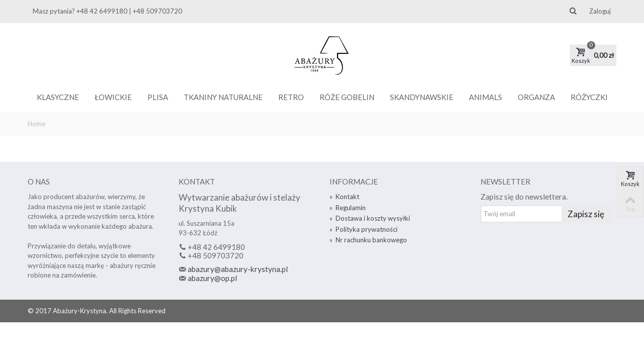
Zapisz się (586, 214)
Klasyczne (58, 97)
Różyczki (589, 97)
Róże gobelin (347, 97)
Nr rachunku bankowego (368, 240)
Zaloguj (600, 11)
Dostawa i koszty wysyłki (370, 218)
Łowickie (113, 97)
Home (36, 124)
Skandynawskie (422, 97)
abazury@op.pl (212, 278)
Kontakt (344, 197)
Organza (536, 97)
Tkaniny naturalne (223, 97)
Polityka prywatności (364, 229)
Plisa (158, 97)
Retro (291, 97)
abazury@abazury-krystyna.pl (238, 269)
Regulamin (348, 208)
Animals (486, 97)
